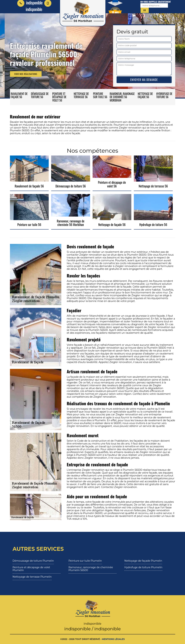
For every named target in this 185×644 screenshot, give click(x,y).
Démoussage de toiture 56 (40, 95)
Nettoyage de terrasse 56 (81, 95)
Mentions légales (113, 639)
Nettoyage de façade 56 (145, 95)
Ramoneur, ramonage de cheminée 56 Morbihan (122, 97)
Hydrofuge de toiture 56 (164, 95)
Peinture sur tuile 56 (100, 95)
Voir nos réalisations (26, 74)
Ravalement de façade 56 (19, 95)
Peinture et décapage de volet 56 (59, 97)
